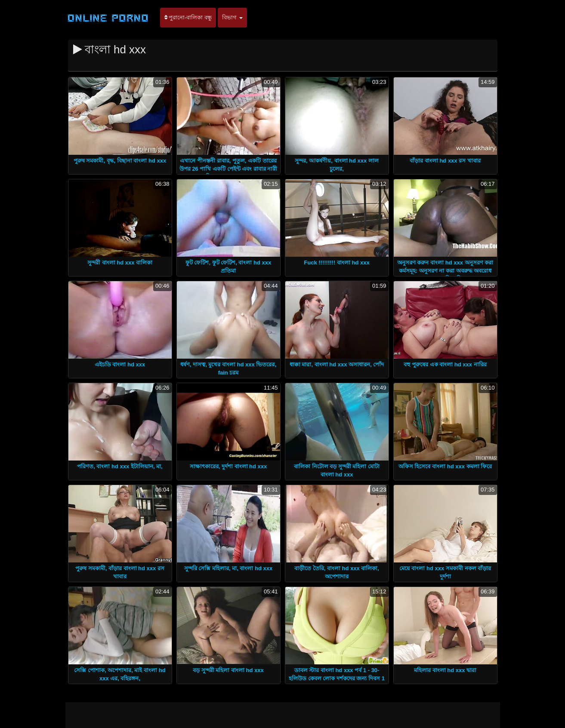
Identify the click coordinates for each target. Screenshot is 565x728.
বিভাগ (232, 17)
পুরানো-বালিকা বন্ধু (188, 17)
